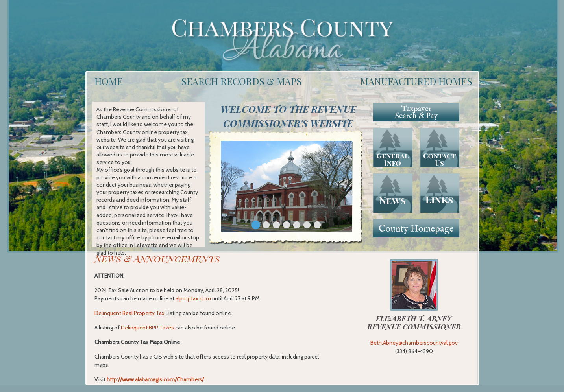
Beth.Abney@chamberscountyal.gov (414, 343)
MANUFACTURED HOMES (416, 81)
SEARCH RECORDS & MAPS (241, 81)
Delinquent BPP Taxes (147, 328)
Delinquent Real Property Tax (129, 313)
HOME (109, 81)
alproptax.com (193, 298)
